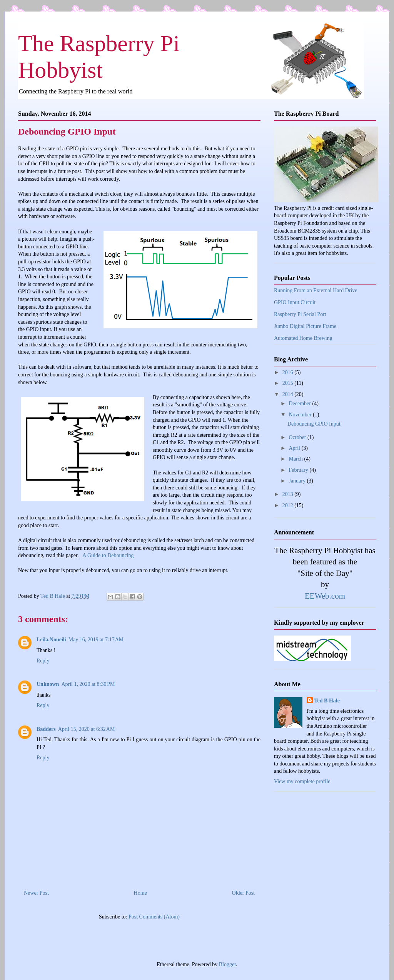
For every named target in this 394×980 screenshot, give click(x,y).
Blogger (227, 964)
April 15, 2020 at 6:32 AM (87, 729)
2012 (289, 505)
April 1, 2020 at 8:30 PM (88, 684)
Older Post (244, 893)
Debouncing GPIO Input (314, 424)
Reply (43, 661)
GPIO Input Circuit (295, 302)
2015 (289, 383)
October (298, 437)
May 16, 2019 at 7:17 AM (96, 640)
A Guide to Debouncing (108, 555)
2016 (289, 372)
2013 (289, 494)
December (300, 403)
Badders (46, 729)
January (298, 481)
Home (140, 893)
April (295, 448)
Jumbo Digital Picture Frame (305, 326)
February (299, 470)
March (296, 459)
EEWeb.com (325, 596)
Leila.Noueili (51, 640)
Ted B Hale (327, 701)
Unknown (48, 684)
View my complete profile (302, 781)
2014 (289, 394)
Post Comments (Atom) (154, 917)
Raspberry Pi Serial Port (300, 314)
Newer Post (36, 893)
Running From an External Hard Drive (316, 290)
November (301, 415)
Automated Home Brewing (303, 338)
